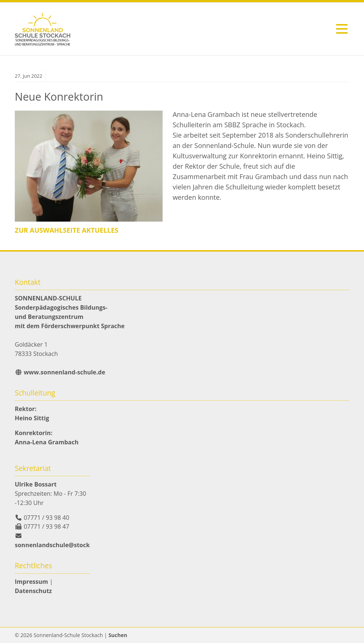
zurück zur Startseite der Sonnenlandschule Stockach (42, 29)
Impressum (31, 582)
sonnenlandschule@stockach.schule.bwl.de (79, 545)
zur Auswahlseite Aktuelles (67, 230)
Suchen (118, 635)
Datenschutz (33, 591)
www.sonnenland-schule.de (64, 372)
